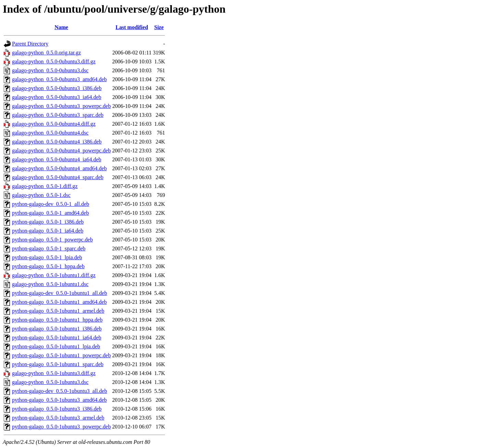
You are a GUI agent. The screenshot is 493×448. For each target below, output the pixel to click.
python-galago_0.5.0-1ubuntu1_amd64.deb (59, 302)
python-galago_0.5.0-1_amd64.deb (50, 213)
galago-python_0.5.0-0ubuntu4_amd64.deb (59, 168)
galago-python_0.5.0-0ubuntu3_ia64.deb (57, 97)
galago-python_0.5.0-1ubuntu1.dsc (50, 284)
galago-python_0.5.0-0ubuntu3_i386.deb (57, 88)
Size (159, 27)
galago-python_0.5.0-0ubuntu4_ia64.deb (57, 159)
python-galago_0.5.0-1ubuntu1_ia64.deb (57, 338)
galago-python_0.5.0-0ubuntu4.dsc (50, 133)
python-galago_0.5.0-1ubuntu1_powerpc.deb (61, 355)
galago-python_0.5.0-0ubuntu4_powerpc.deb (61, 151)
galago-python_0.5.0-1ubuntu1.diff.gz (54, 275)
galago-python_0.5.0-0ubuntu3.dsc (50, 70)
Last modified (132, 27)
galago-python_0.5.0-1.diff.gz (45, 186)
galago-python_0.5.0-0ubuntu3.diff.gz (54, 61)
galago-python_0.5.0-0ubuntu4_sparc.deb (58, 177)
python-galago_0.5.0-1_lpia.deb (47, 257)
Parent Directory (30, 44)
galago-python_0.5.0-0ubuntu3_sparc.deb (58, 115)
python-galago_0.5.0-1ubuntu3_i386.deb (57, 409)
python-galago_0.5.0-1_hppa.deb (48, 266)
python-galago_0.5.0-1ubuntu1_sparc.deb (58, 364)
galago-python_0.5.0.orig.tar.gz (46, 53)
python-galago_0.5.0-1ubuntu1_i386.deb (57, 329)
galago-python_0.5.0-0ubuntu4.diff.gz (54, 124)
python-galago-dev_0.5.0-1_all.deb (50, 204)
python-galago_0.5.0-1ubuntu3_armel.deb (58, 418)
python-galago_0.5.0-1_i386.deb (48, 222)
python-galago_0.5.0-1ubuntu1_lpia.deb (56, 346)
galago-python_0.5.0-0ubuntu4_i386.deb (57, 142)
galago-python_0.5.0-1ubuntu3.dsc (50, 382)
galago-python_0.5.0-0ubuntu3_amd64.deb (59, 79)
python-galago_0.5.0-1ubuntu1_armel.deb (58, 311)
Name (61, 27)
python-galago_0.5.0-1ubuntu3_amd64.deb (59, 400)
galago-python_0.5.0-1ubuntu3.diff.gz (54, 373)
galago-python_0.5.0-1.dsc (41, 195)
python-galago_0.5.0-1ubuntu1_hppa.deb (57, 320)
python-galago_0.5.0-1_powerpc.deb (52, 240)
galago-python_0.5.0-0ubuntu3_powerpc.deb (61, 106)
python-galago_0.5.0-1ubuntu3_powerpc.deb (61, 427)
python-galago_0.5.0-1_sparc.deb (49, 248)
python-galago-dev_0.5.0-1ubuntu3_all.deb (60, 391)
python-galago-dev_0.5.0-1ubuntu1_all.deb (60, 293)
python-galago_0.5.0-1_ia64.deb (48, 231)
